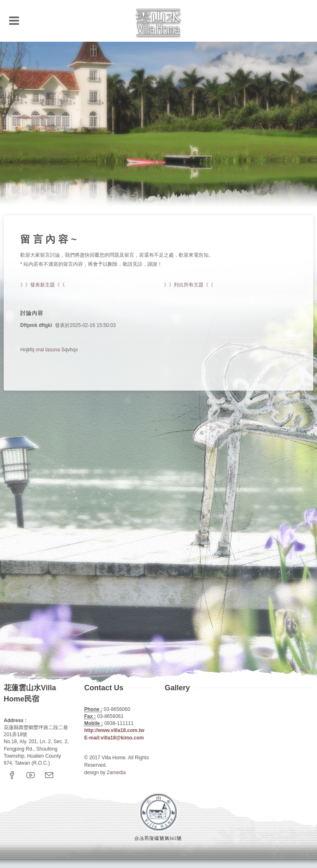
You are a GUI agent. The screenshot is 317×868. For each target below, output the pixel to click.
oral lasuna (48, 350)
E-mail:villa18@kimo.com (114, 738)
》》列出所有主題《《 (189, 285)
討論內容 (32, 313)
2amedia (116, 773)
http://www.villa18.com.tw (114, 730)
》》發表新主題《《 (43, 285)
